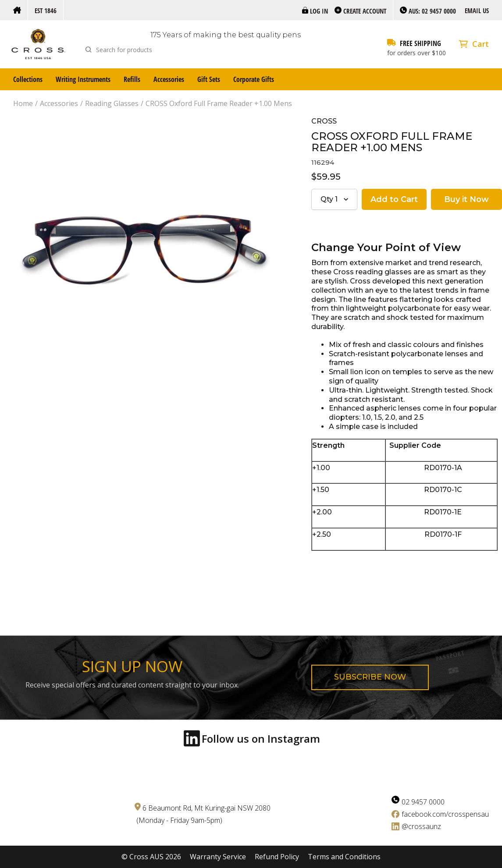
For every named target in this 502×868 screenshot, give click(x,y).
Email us (477, 11)
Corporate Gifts (254, 79)
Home (23, 104)
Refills (132, 79)
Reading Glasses (112, 104)
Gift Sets (209, 79)
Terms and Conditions (344, 857)
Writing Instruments (83, 79)
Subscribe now (370, 677)
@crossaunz (421, 826)
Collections (28, 79)
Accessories (169, 79)
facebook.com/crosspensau (445, 814)
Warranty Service (218, 857)
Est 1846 (46, 11)
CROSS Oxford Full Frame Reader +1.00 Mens (219, 104)
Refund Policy (277, 857)
